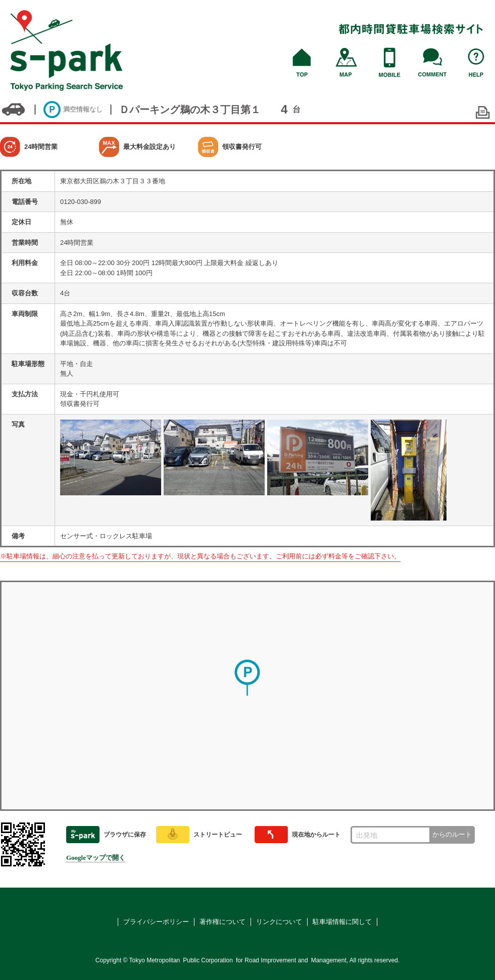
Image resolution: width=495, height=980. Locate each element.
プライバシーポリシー (156, 922)
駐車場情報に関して (342, 922)
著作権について (222, 922)
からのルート (452, 834)
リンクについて (279, 922)
